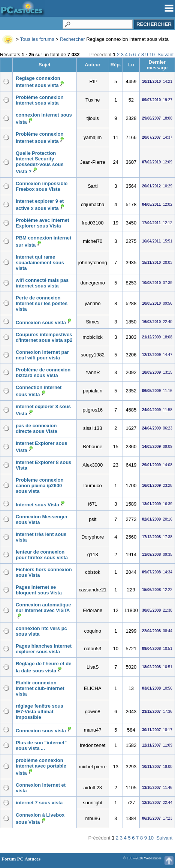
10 (152, 55)
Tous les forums (37, 39)
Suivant (165, 55)
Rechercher (72, 39)
